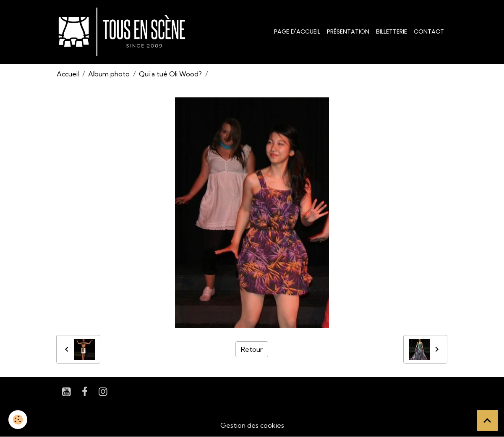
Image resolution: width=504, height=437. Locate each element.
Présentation (348, 31)
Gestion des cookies (252, 425)
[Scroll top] (487, 420)
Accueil (68, 74)
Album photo (109, 74)
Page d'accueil (297, 31)
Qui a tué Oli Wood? (170, 74)
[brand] (124, 32)
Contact (429, 31)
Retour (252, 349)
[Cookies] (18, 420)
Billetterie (392, 31)
